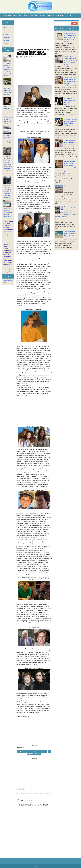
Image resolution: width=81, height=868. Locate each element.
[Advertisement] (34, 34)
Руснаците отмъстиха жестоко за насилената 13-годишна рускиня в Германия (7, 191)
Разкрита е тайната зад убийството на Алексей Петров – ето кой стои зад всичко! (70, 37)
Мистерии (7, 37)
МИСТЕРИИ (40, 16)
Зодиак (6, 31)
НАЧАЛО (7, 16)
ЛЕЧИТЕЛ (51, 16)
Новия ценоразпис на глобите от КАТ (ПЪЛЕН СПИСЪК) (8, 91)
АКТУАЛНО (18, 16)
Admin (28, 57)
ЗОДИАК (70, 16)
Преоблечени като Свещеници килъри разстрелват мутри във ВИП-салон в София (70, 60)
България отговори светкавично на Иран (70, 188)
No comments (46, 57)
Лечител (6, 34)
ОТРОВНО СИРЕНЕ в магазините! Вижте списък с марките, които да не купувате (8, 69)
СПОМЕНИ (29, 16)
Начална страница (41, 752)
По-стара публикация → (39, 753)
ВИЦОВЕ (61, 16)
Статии (6, 44)
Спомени (36, 57)
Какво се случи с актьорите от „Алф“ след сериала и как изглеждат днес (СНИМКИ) (33, 52)
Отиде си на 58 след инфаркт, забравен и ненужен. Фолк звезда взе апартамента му (71, 123)
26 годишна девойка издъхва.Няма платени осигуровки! (8, 212)
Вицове (6, 28)
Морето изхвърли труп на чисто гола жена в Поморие (70, 234)
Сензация (46, 866)
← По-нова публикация (25, 752)
